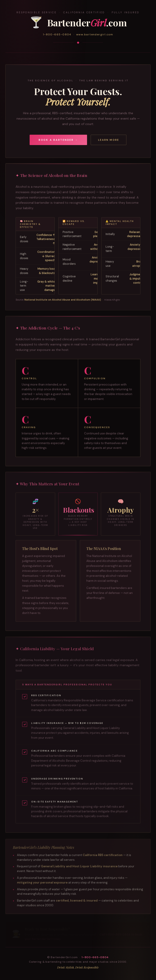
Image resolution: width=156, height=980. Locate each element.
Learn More (109, 140)
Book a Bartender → (58, 140)
